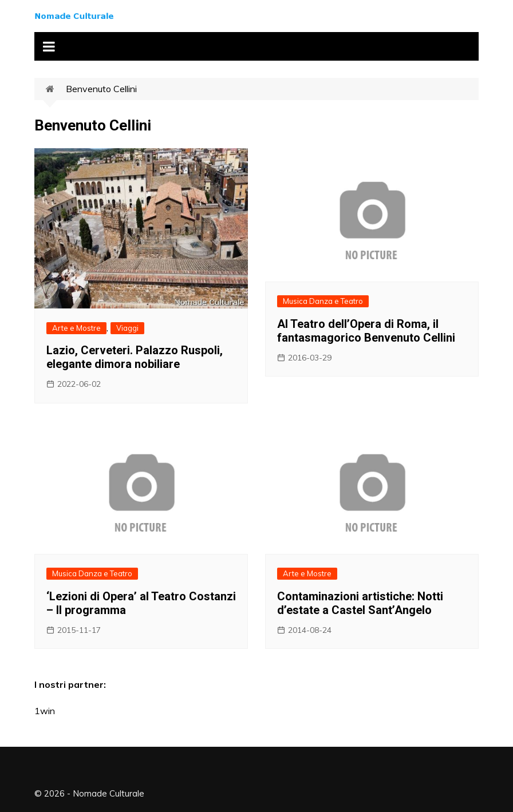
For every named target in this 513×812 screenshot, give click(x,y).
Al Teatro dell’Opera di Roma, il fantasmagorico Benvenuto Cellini (366, 331)
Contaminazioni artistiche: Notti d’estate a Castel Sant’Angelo (360, 603)
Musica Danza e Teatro (323, 301)
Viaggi (127, 328)
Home (56, 89)
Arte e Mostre (76, 328)
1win (45, 711)
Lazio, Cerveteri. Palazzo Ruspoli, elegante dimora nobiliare (135, 357)
